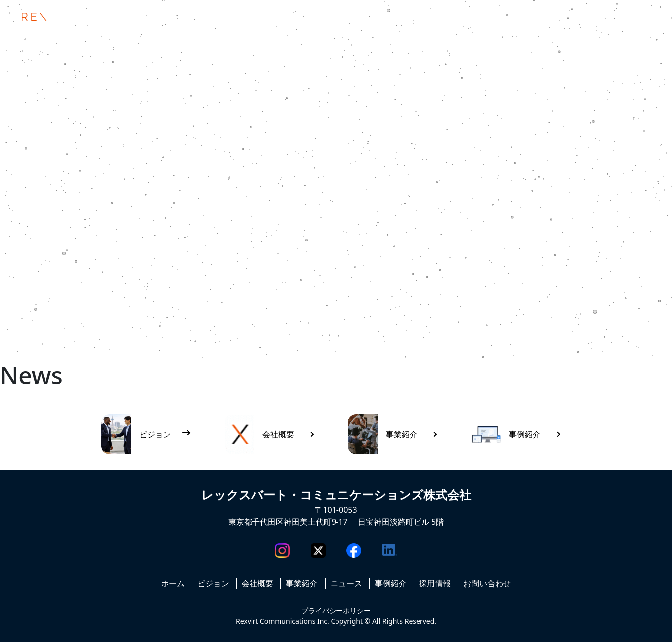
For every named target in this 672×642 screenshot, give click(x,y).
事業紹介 (302, 583)
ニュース (346, 583)
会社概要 (257, 583)
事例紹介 (391, 583)
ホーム (173, 583)
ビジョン (213, 583)
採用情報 (435, 583)
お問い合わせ (487, 583)
